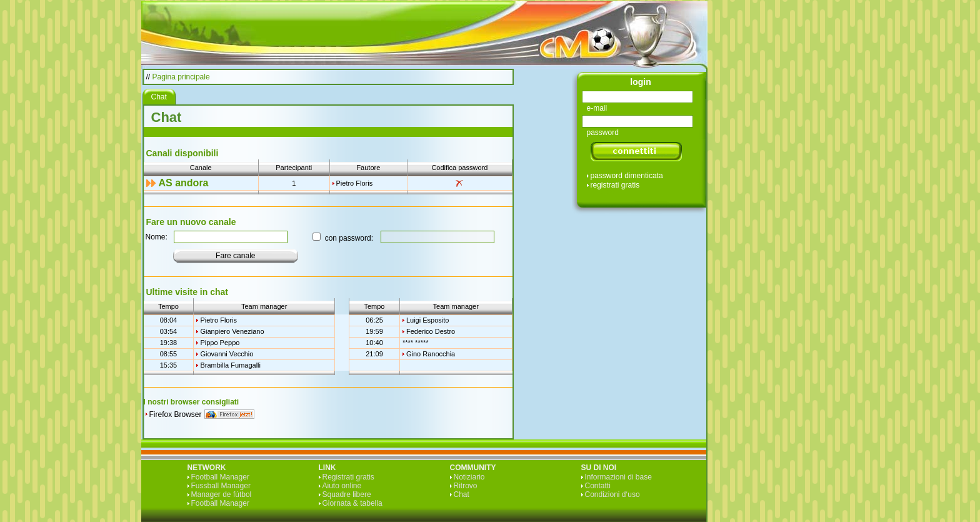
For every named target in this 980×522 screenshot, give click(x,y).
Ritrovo (466, 486)
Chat (462, 494)
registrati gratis (615, 185)
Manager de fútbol (222, 494)
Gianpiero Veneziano (232, 331)
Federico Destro (431, 331)
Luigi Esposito (428, 320)
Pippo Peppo (220, 343)
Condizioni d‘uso (612, 494)
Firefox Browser (176, 414)
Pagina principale (181, 77)
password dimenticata (627, 176)
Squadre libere (347, 494)
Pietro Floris (355, 183)
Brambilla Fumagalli (230, 365)
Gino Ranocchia (431, 354)
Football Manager (220, 477)
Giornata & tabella (352, 503)
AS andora (184, 183)
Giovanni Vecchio (227, 354)
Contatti (598, 486)
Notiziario (469, 477)
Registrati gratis (348, 477)
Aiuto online (342, 486)
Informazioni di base (618, 477)
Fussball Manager (221, 486)
